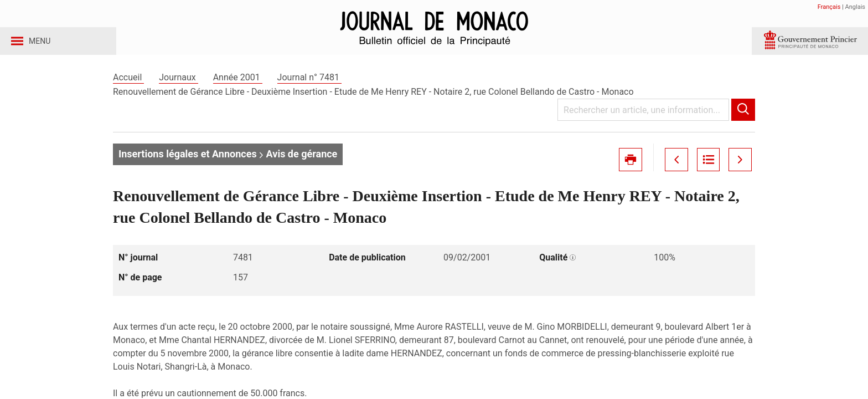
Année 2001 (238, 88)
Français (829, 7)
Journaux (178, 88)
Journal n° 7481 (309, 88)
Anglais (855, 7)
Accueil (128, 88)
